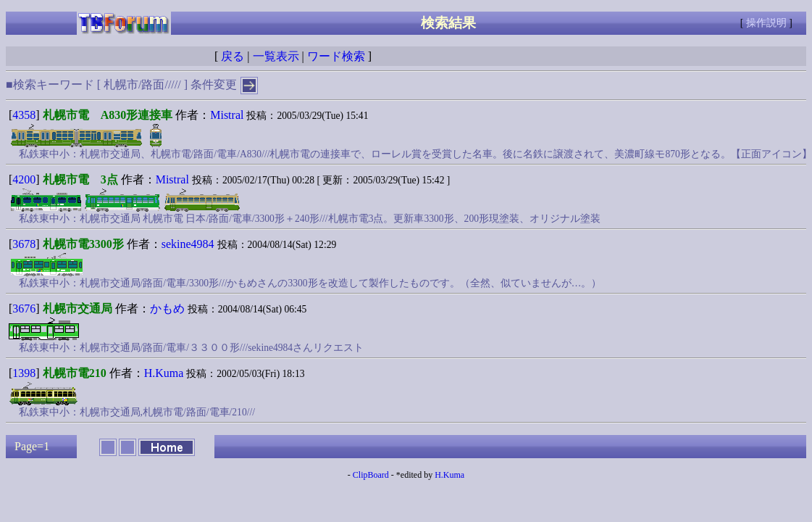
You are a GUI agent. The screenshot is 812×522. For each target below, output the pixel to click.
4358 (24, 115)
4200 (24, 179)
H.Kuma (164, 373)
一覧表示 (276, 56)
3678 (24, 244)
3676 (24, 308)
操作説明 (766, 23)
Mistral (227, 115)
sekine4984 (188, 244)
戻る (233, 56)
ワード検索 (336, 56)
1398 (24, 373)
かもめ (167, 308)
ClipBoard (371, 475)
